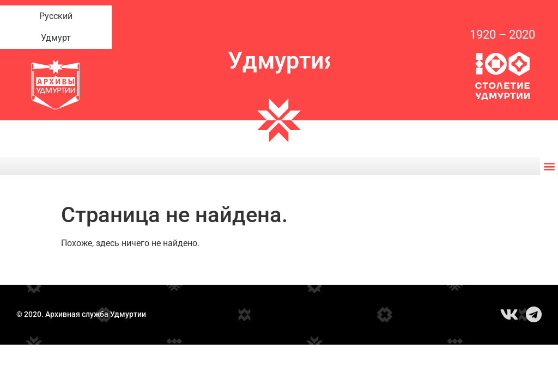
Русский (56, 16)
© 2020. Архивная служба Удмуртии (81, 314)
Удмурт (56, 38)
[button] (549, 166)
